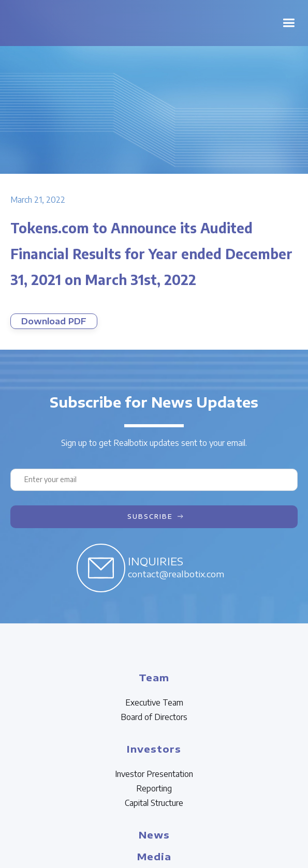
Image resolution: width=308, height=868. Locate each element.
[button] (289, 23)
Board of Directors (154, 717)
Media (154, 856)
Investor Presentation (154, 774)
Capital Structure (154, 803)
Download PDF (54, 321)
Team (154, 677)
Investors (154, 749)
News (154, 835)
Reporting (154, 788)
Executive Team (154, 702)
